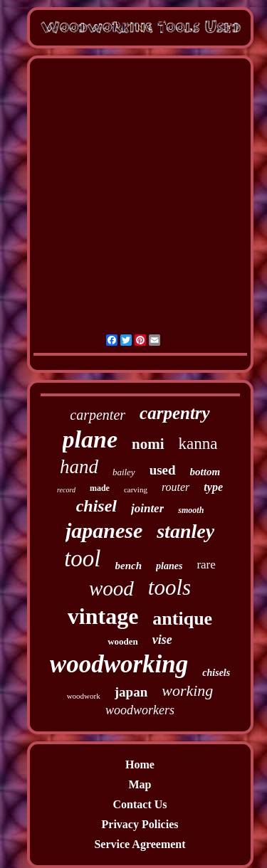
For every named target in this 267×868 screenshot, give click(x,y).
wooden (123, 641)
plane (90, 439)
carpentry (175, 413)
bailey (124, 472)
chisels (216, 673)
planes (169, 566)
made (100, 488)
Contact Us (140, 804)
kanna (198, 444)
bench (129, 566)
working (187, 690)
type (213, 487)
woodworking (119, 664)
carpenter (98, 415)
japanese (104, 530)
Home (140, 764)
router (176, 487)
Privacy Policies (140, 824)
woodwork (84, 696)
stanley (185, 531)
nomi (148, 444)
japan (131, 692)
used (163, 470)
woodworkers (140, 710)
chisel (96, 506)
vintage (103, 616)
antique (182, 619)
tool (82, 559)
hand (79, 467)
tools (169, 587)
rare (206, 565)
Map (140, 784)
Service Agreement (140, 844)
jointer (147, 508)
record (66, 490)
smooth (191, 510)
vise (162, 640)
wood (111, 588)
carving (136, 489)
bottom (205, 472)
